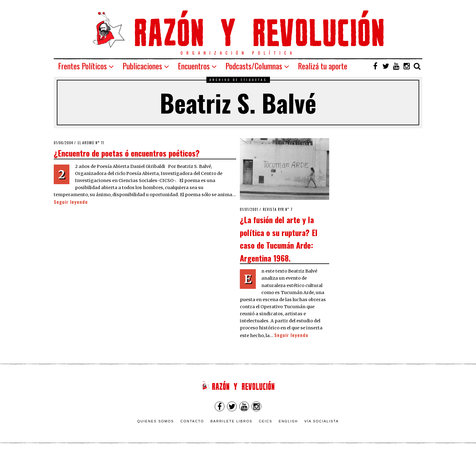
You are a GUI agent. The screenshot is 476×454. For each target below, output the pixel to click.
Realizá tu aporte (323, 66)
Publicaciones (142, 66)
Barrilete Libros (231, 421)
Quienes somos (156, 421)
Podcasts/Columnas (254, 66)
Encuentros (194, 66)
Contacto (192, 421)
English (288, 421)
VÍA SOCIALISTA (322, 421)
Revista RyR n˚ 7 (278, 209)
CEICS (266, 421)
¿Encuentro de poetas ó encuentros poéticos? (127, 153)
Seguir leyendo (71, 202)
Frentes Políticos (82, 66)
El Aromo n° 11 (91, 143)
